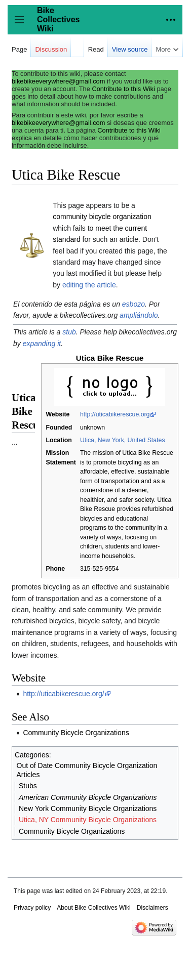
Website (58, 414)
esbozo (134, 304)
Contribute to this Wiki (123, 89)
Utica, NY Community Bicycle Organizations (88, 820)
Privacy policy (32, 908)
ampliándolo (139, 315)
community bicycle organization (102, 217)
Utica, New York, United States (123, 440)
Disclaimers (153, 908)
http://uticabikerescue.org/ (63, 694)
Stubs (28, 786)
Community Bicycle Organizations (76, 733)
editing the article (89, 285)
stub (69, 332)
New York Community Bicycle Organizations (88, 808)
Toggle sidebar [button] (23, 25)
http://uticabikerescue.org (115, 414)
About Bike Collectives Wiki (93, 908)
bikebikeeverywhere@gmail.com (58, 81)
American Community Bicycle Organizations (88, 797)
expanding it (42, 344)
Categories (32, 755)
